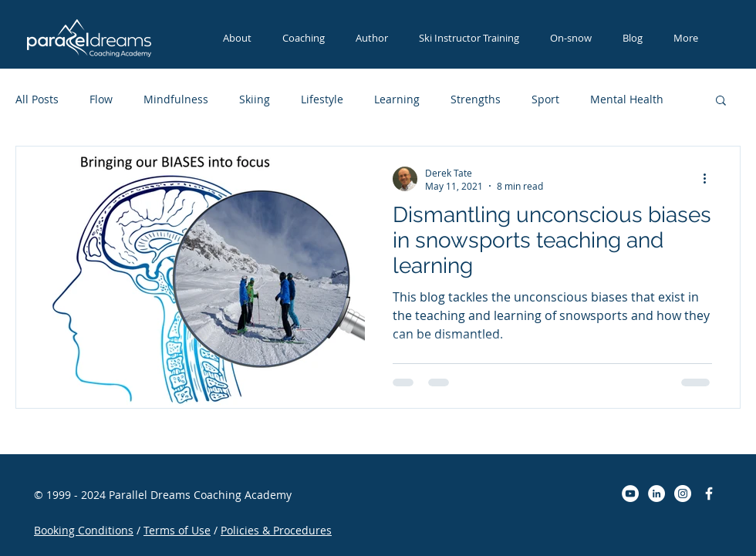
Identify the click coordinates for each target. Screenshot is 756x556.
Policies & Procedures (276, 530)
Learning (397, 99)
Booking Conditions (84, 530)
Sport (545, 99)
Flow (101, 99)
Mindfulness (176, 99)
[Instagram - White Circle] (683, 494)
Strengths (476, 99)
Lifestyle (322, 99)
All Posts (37, 99)
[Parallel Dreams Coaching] (709, 494)
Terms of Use (177, 530)
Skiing (255, 99)
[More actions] (710, 179)
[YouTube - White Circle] (630, 494)
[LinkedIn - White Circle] (656, 494)
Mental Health (627, 99)
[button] (469, 38)
